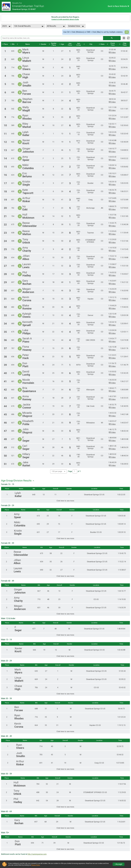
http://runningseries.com (37, 855)
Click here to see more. (65, 501)
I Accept (119, 864)
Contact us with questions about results (65, 19)
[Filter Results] (124, 38)
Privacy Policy (36, 865)
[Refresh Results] (128, 38)
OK (127, 32)
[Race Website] (7, 6)
